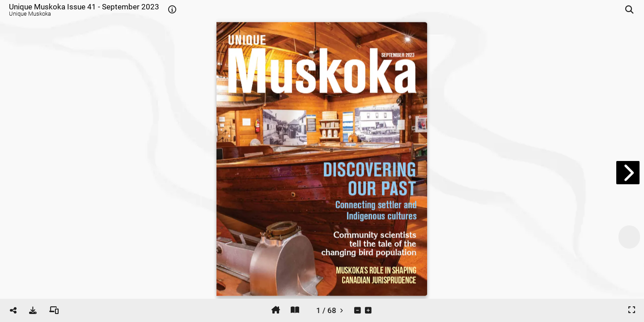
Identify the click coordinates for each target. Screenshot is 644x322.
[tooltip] (172, 10)
